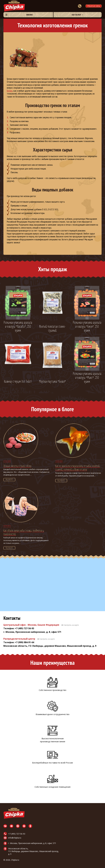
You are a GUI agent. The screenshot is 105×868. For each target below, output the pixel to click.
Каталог (76, 15)
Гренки (10, 91)
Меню (30, 15)
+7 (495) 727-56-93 (17, 834)
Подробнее (9, 480)
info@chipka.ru (15, 838)
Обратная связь (94, 6)
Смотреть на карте (71, 625)
